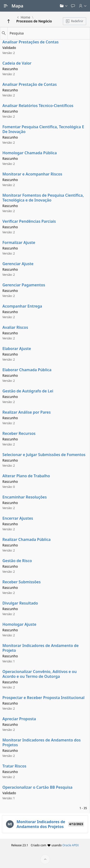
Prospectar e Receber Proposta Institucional (43, 698)
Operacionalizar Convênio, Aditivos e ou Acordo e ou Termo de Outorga (39, 674)
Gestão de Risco (17, 561)
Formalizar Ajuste (19, 242)
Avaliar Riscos (15, 327)
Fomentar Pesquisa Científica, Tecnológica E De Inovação (43, 129)
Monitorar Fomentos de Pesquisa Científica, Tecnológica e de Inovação (43, 198)
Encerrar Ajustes (18, 518)
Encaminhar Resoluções (25, 497)
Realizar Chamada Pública (27, 539)
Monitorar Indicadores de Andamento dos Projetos (42, 742)
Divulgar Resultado (20, 603)
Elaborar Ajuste (17, 349)
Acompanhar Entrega (22, 306)
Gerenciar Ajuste (18, 264)
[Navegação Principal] (6, 6)
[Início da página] (45, 859)
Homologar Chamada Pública (30, 153)
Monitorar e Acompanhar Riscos (32, 174)
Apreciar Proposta (19, 719)
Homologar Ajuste (19, 624)
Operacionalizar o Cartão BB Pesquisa (37, 787)
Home (25, 17)
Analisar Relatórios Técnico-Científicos (38, 106)
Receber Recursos (19, 433)
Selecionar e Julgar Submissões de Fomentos (44, 455)
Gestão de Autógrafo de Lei (28, 391)
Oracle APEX (71, 845)
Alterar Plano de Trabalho (26, 476)
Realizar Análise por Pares (27, 412)
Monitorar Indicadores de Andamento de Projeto (41, 648)
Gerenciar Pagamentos (24, 285)
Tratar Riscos (14, 766)
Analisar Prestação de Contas (30, 84)
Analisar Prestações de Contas (30, 42)
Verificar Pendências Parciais (29, 221)
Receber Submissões (21, 582)
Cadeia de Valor (17, 63)
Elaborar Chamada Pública (27, 370)
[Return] (9, 21)
